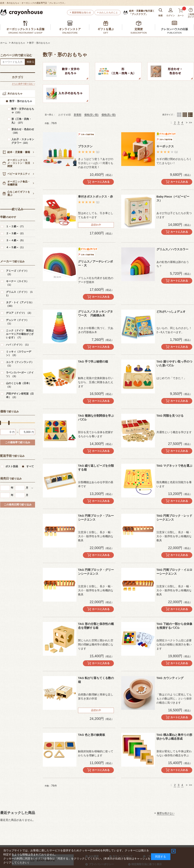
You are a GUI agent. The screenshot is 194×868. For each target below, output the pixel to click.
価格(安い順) (91, 115)
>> (191, 123)
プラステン (85, 146)
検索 (29, 62)
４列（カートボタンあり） (185, 115)
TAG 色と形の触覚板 (92, 735)
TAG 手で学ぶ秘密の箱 (93, 361)
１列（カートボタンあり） (190, 115)
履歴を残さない (166, 813)
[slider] (9, 423)
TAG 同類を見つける (170, 416)
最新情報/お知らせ (81, 13)
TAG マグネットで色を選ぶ (174, 466)
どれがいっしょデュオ (171, 311)
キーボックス (165, 146)
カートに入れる (101, 182)
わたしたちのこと (109, 13)
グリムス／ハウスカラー (172, 249)
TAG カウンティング (170, 678)
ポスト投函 (12, 466)
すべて (30, 466)
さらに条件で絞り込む (22, 84)
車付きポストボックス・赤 (95, 196)
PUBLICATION (174, 33)
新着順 (78, 115)
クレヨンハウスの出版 (174, 29)
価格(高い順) (109, 115)
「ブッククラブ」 (142, 12)
